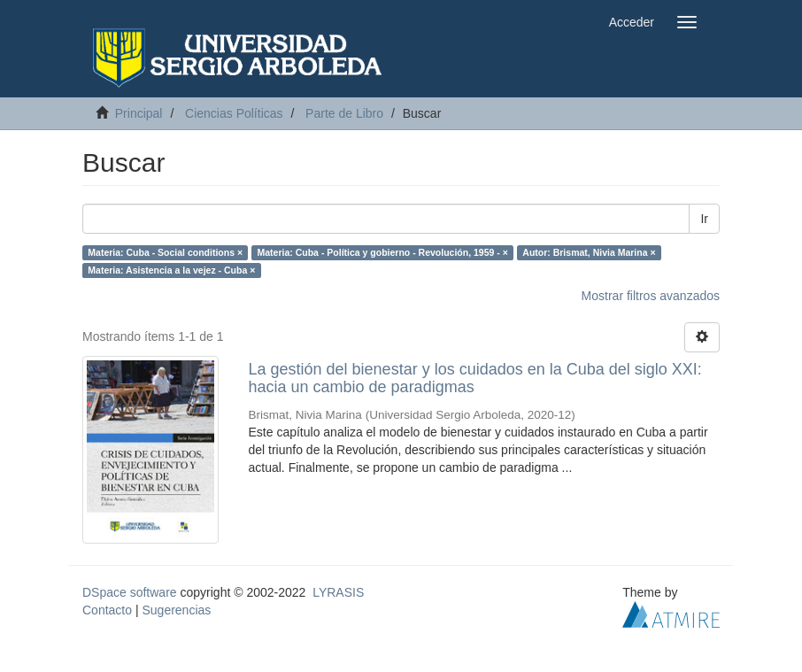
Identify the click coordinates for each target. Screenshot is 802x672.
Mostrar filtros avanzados (651, 296)
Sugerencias (176, 610)
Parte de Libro (344, 113)
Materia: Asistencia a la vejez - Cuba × (171, 270)
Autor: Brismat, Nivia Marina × (589, 252)
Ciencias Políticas (234, 113)
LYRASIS (338, 592)
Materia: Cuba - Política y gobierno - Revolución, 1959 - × (383, 252)
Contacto (107, 610)
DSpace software (130, 592)
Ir (704, 219)
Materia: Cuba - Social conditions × (165, 252)
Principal (139, 113)
